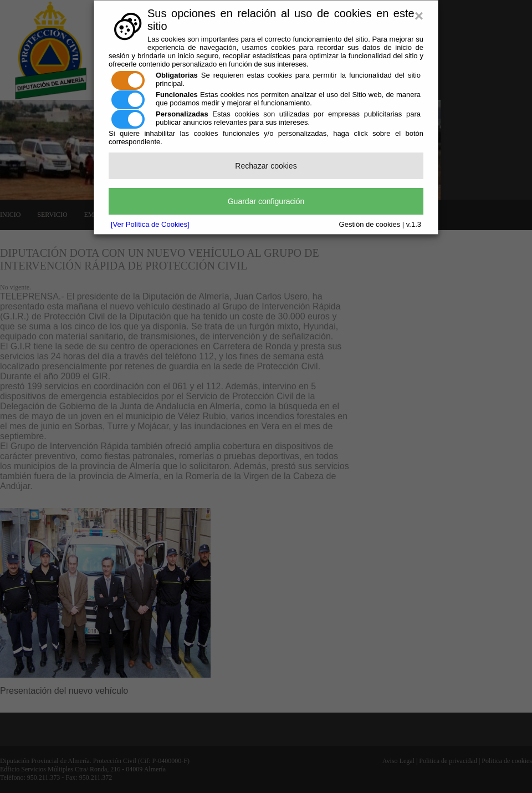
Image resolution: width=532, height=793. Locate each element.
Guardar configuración (266, 201)
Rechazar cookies (266, 166)
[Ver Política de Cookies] (150, 224)
